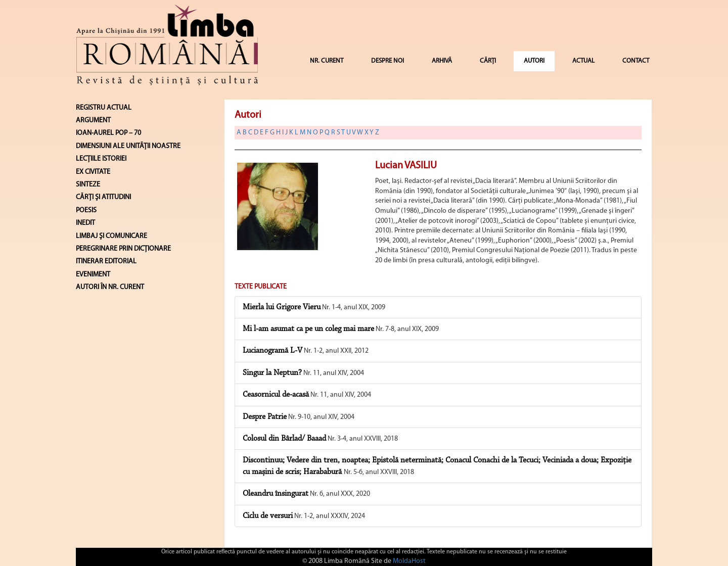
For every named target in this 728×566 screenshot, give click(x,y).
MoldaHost (409, 561)
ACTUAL (583, 61)
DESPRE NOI (388, 61)
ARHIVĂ (442, 61)
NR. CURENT (327, 61)
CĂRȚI (488, 61)
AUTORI (534, 61)
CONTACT (636, 61)
